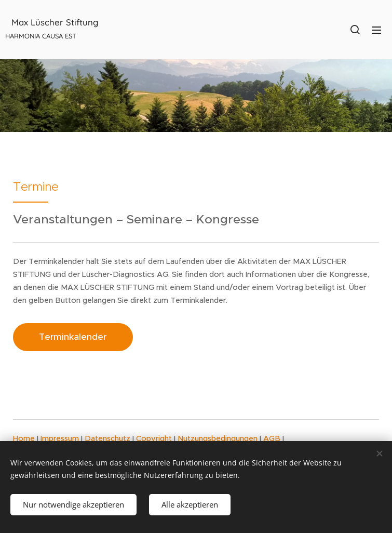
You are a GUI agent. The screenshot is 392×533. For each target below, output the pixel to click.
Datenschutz (109, 438)
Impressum (61, 438)
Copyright (155, 438)
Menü (376, 30)
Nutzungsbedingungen (219, 438)
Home (25, 438)
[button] (355, 30)
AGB (273, 438)
